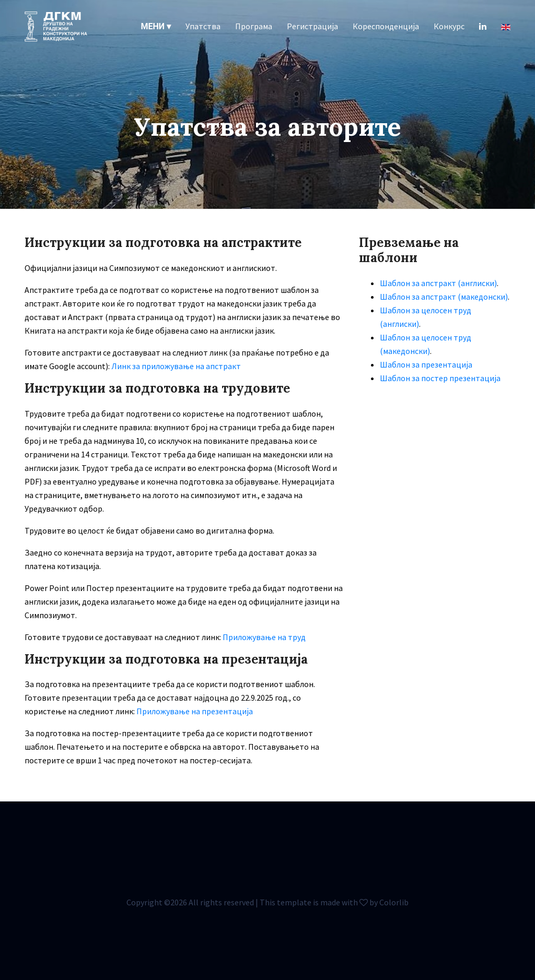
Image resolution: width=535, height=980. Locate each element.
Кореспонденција (386, 26)
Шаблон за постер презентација (440, 378)
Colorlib (394, 902)
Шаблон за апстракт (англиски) (438, 283)
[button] (156, 26)
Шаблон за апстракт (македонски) (444, 297)
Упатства (203, 26)
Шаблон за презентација (426, 364)
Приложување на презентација (195, 711)
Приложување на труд (264, 637)
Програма (254, 26)
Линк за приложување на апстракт (176, 366)
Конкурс (449, 26)
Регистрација (312, 26)
